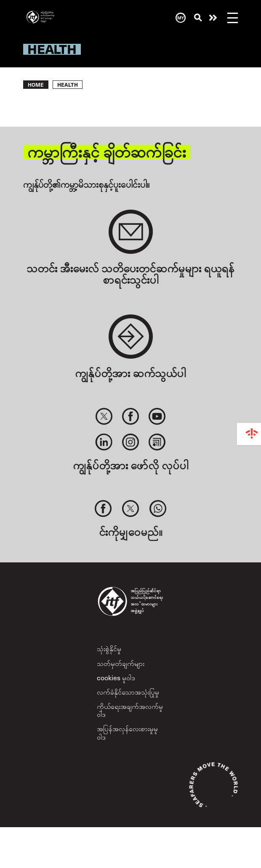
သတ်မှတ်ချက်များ (121, 663)
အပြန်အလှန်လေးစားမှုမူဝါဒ (127, 732)
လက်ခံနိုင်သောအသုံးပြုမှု (128, 692)
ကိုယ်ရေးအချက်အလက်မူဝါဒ (130, 710)
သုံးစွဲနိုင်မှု (109, 648)
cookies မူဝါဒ (116, 677)
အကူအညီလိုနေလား (213, 18)
